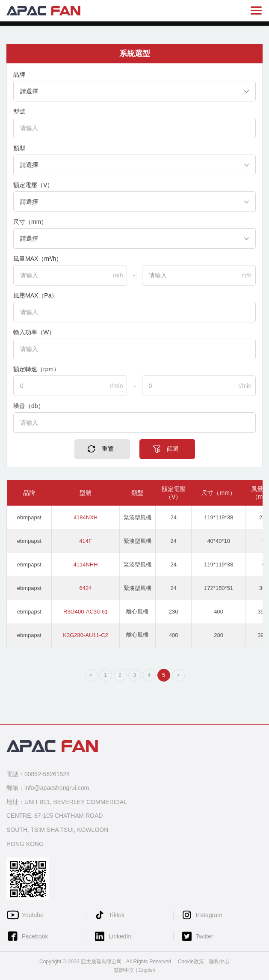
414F (86, 541)
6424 (86, 588)
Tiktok (117, 915)
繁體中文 (124, 970)
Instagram (209, 915)
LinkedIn (120, 936)
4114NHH (86, 564)
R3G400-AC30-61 (86, 612)
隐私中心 (219, 962)
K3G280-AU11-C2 (86, 635)
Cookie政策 (191, 962)
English (147, 970)
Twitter (205, 936)
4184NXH (86, 517)
